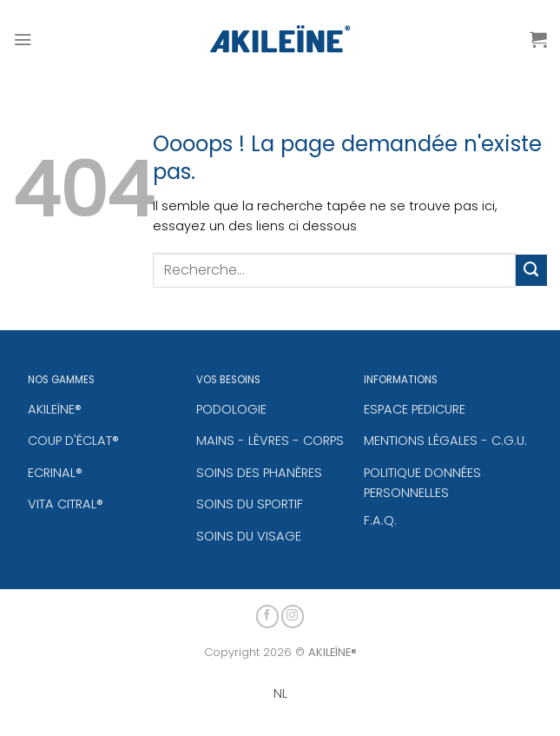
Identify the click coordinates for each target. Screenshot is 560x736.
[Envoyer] (531, 270)
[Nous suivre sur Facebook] (268, 614)
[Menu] (23, 39)
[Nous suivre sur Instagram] (293, 614)
